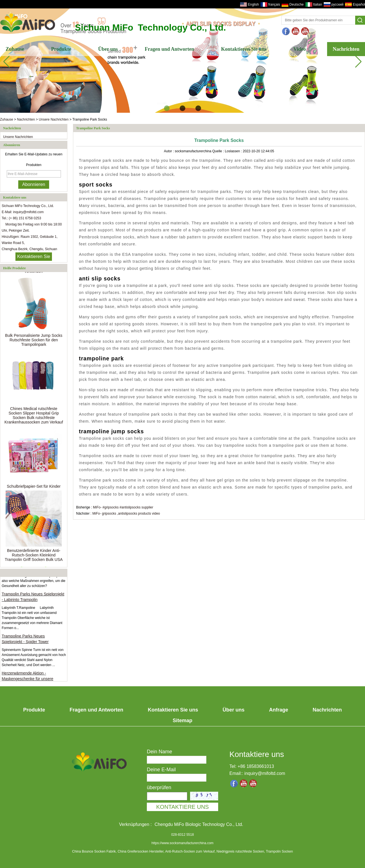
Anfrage (279, 710)
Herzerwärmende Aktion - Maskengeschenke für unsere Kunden (28, 680)
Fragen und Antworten (169, 49)
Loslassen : (234, 151)
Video (300, 49)
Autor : (169, 151)
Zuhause (15, 49)
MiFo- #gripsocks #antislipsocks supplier (123, 507)
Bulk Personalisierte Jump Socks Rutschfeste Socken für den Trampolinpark (34, 341)
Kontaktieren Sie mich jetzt (34, 257)
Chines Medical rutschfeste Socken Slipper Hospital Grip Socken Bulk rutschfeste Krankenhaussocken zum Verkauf (34, 416)
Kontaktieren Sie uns (244, 49)
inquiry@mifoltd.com (265, 773)
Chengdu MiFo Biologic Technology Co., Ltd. (199, 824)
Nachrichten (346, 49)
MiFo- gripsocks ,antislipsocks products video (126, 514)
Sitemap (182, 720)
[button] (167, 108)
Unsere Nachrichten (54, 119)
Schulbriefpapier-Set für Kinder (34, 487)
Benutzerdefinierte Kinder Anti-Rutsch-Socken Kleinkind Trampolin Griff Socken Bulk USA (34, 556)
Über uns (108, 49)
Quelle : (219, 151)
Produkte (61, 49)
